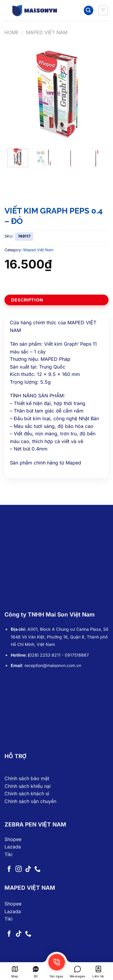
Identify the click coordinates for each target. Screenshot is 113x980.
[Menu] (103, 10)
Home (12, 32)
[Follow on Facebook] (9, 869)
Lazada (13, 847)
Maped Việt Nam (47, 32)
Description (27, 300)
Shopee (13, 839)
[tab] (56, 300)
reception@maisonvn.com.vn (53, 665)
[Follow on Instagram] (19, 869)
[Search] (89, 11)
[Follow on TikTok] (28, 869)
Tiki (8, 854)
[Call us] (37, 869)
